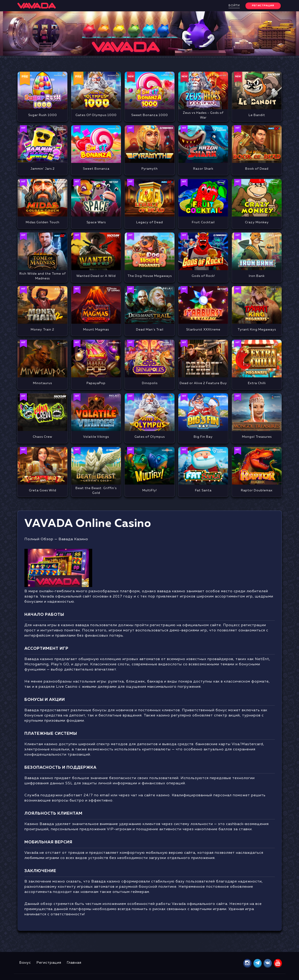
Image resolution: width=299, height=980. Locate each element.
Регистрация (49, 963)
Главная (74, 963)
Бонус (25, 963)
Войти (234, 6)
